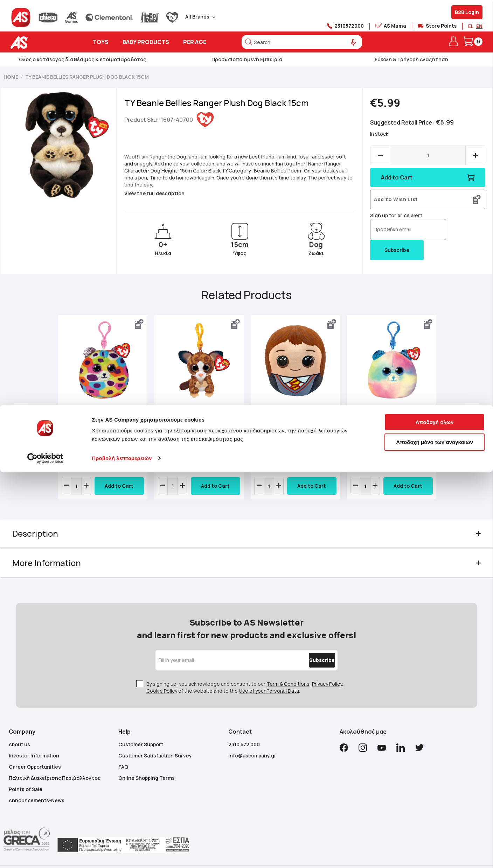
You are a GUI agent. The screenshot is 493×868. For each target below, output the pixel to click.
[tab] (247, 529)
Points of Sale (26, 771)
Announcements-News (37, 782)
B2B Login (467, 12)
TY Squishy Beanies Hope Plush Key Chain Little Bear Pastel (384, 423)
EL (471, 26)
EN (479, 26)
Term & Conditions (288, 666)
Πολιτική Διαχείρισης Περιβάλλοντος (55, 760)
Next (428, 410)
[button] (144, 324)
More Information (57, 559)
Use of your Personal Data (269, 673)
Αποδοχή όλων (434, 818)
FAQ (123, 749)
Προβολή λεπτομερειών (122, 854)
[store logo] (41, 43)
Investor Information (34, 737)
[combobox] (302, 42)
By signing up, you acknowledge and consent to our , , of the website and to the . (245, 669)
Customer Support (141, 726)
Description (46, 529)
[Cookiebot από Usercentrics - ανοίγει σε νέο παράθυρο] (45, 854)
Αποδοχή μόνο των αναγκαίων (435, 838)
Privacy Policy (327, 666)
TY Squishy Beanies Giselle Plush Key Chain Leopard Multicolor (109, 423)
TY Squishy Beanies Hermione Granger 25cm (290, 419)
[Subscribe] (307, 642)
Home (11, 77)
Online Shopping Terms (147, 760)
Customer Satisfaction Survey (155, 737)
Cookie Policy (162, 673)
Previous (65, 410)
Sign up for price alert (391, 215)
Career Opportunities (35, 749)
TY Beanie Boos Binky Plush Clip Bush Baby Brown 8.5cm (193, 423)
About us (19, 726)
